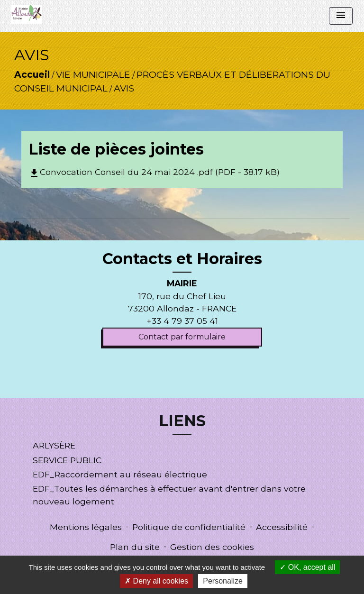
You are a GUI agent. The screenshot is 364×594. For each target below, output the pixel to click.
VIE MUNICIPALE (93, 74)
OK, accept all (307, 567)
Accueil (32, 74)
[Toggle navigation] (341, 16)
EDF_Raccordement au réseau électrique (120, 474)
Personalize (223, 581)
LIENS (182, 421)
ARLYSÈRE (54, 445)
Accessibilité (282, 527)
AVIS (124, 88)
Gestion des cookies (212, 547)
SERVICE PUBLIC (67, 460)
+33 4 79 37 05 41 (182, 321)
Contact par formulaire (182, 337)
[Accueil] (27, 14)
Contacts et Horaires (182, 259)
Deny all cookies (156, 581)
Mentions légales (86, 527)
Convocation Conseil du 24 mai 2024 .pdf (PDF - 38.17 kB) (154, 172)
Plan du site (135, 547)
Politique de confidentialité (189, 527)
